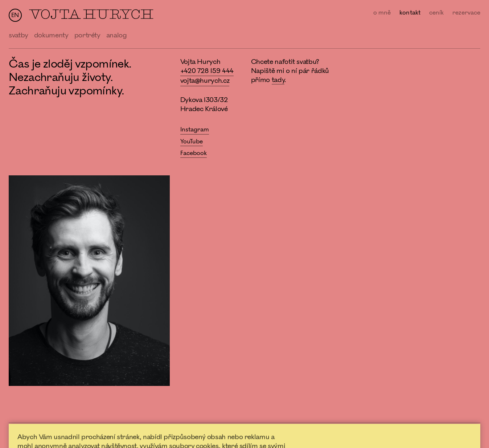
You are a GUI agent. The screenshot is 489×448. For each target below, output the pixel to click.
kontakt (410, 13)
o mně (382, 13)
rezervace (466, 13)
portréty (87, 35)
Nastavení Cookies (329, 434)
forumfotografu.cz (462, 435)
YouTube (192, 142)
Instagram (195, 130)
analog (116, 35)
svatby (19, 35)
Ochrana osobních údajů (271, 434)
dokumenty (51, 35)
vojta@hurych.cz (205, 81)
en (15, 15)
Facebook (194, 153)
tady (278, 80)
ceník (436, 13)
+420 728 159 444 (207, 71)
